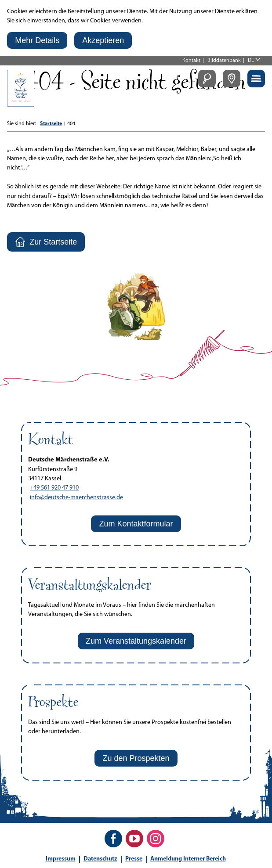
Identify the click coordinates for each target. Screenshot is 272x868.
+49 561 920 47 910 (54, 488)
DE (251, 61)
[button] (37, 40)
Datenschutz (100, 859)
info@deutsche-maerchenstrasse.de (76, 498)
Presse (134, 859)
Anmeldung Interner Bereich (188, 859)
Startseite (51, 124)
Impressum (61, 859)
